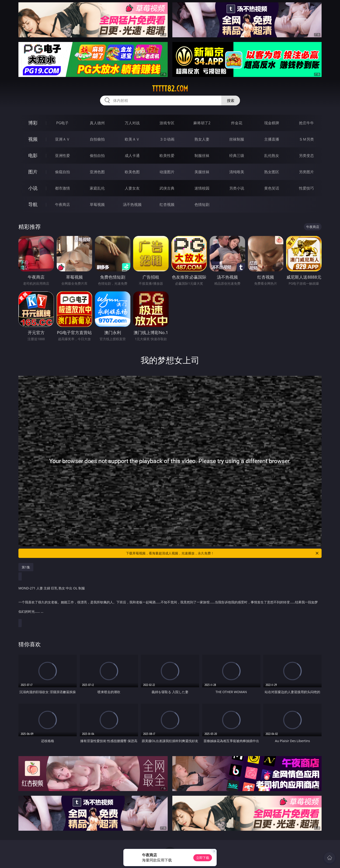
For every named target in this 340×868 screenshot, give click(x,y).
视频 (33, 139)
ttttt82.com (170, 89)
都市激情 (62, 188)
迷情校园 (202, 188)
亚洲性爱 (62, 156)
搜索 (231, 100)
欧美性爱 (167, 156)
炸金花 (237, 123)
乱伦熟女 (272, 156)
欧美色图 (132, 172)
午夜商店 (62, 204)
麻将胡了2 (202, 123)
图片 (33, 172)
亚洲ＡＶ (62, 139)
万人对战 (132, 123)
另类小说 (237, 188)
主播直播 (272, 139)
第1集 (26, 567)
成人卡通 (132, 156)
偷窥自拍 (62, 172)
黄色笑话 (272, 188)
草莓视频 (97, 204)
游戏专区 (167, 123)
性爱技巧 (306, 188)
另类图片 (306, 172)
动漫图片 (167, 172)
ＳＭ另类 (306, 139)
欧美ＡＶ (132, 139)
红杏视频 (167, 204)
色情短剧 (202, 204)
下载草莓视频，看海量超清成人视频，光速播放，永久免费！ (223, 553)
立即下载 (203, 858)
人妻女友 (132, 188)
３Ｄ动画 (167, 139)
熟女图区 (272, 172)
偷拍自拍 (97, 156)
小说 (33, 188)
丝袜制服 (237, 139)
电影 (33, 155)
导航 (33, 204)
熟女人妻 (202, 139)
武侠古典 (167, 188)
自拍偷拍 (97, 139)
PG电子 (62, 123)
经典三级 (237, 156)
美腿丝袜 (202, 172)
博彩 (33, 123)
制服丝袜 (202, 156)
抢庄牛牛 (306, 123)
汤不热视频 (132, 204)
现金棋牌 (272, 123)
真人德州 (97, 123)
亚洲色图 (97, 172)
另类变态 (306, 156)
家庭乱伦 (97, 188)
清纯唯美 (237, 172)
